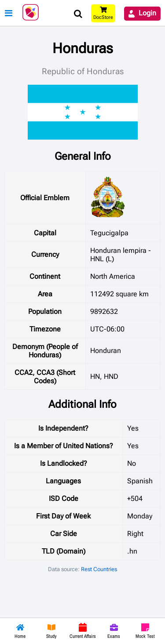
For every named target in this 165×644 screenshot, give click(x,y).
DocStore (103, 17)
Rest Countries (99, 569)
